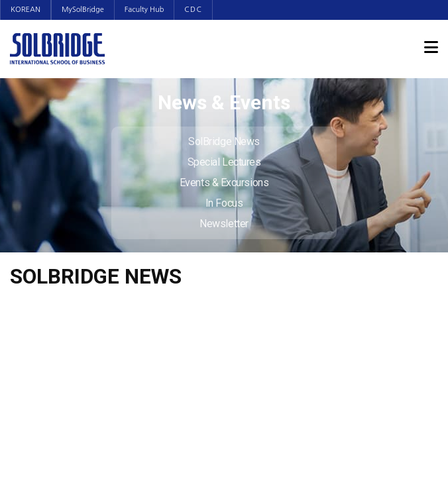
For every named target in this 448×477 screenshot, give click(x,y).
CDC (193, 10)
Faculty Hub (144, 10)
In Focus (224, 203)
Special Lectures (224, 162)
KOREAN (26, 10)
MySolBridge (83, 10)
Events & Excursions (224, 183)
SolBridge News (224, 141)
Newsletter (224, 224)
